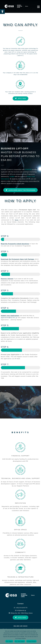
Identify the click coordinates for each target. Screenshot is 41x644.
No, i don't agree (20, 641)
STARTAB (28, 170)
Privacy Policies (22, 638)
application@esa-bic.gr (9, 318)
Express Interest (7, 279)
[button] (2, 11)
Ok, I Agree (9, 641)
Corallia (12, 177)
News (17, 220)
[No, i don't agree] (39, 636)
